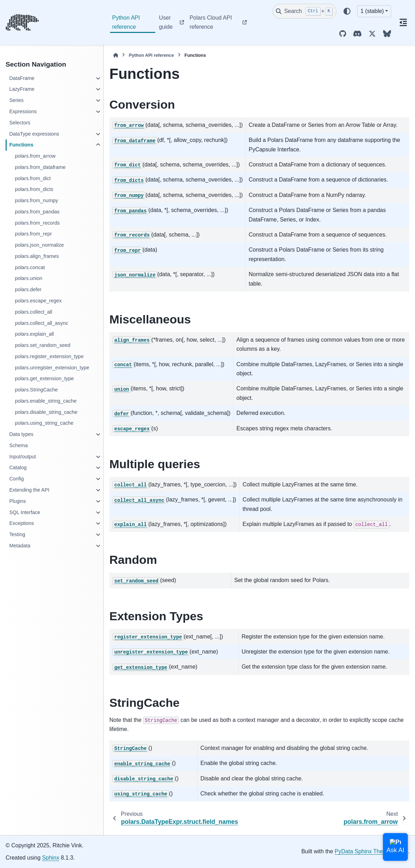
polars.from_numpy (36, 200)
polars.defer (28, 289)
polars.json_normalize (39, 245)
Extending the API (29, 490)
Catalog (18, 467)
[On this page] (403, 22)
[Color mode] (347, 11)
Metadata (20, 546)
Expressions (23, 111)
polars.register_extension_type (49, 356)
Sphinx (51, 858)
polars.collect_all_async (41, 323)
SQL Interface (25, 512)
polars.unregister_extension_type (52, 368)
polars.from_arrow (35, 156)
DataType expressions (34, 134)
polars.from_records (37, 223)
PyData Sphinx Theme (363, 851)
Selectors (20, 123)
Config (16, 479)
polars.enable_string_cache (46, 401)
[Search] (305, 11)
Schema (18, 445)
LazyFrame (22, 89)
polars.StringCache (36, 390)
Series (16, 100)
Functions (21, 145)
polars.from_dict (33, 178)
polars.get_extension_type (44, 378)
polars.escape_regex (38, 301)
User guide (166, 22)
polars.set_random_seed (42, 345)
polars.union (28, 278)
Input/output (22, 457)
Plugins (17, 501)
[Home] (116, 55)
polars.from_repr (33, 234)
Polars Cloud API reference (211, 22)
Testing (17, 534)
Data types (21, 434)
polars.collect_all (33, 312)
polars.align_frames (37, 256)
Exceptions (21, 523)
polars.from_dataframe (40, 167)
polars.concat (30, 267)
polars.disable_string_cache (46, 412)
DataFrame (22, 78)
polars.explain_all (34, 334)
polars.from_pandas (37, 212)
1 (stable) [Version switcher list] (372, 11)
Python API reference (126, 22)
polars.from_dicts (34, 189)
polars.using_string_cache (44, 423)
